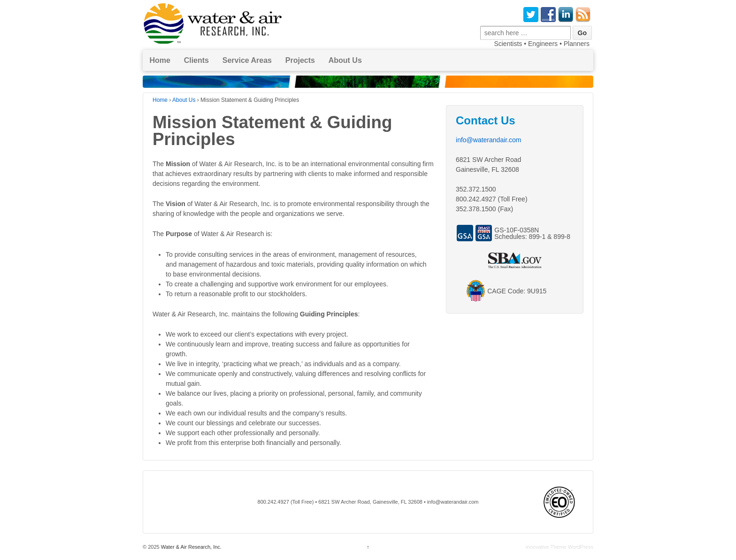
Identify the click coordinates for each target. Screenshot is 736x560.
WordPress (581, 547)
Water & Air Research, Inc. (191, 547)
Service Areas (247, 60)
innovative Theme (546, 547)
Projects (300, 60)
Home (160, 60)
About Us (345, 60)
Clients (196, 60)
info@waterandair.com (489, 140)
